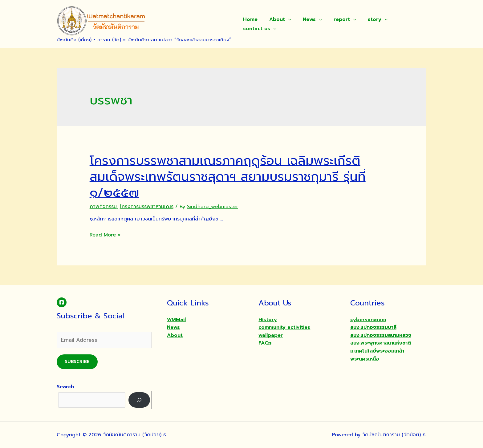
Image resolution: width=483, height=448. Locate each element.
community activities (284, 327)
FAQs (265, 343)
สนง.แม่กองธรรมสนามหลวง (381, 335)
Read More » (105, 235)
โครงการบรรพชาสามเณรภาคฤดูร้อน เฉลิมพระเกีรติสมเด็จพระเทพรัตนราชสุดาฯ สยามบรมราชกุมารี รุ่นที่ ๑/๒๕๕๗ (228, 177)
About (274, 19)
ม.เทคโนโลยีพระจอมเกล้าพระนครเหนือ (377, 355)
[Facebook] (62, 302)
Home (249, 19)
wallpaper (271, 335)
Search (65, 387)
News (305, 19)
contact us (256, 29)
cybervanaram (368, 320)
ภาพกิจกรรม (103, 207)
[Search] (139, 400)
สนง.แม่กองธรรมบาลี (373, 327)
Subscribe (77, 362)
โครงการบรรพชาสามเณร (147, 207)
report (335, 19)
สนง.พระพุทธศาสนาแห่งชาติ (381, 343)
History (268, 320)
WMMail (176, 320)
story (366, 19)
